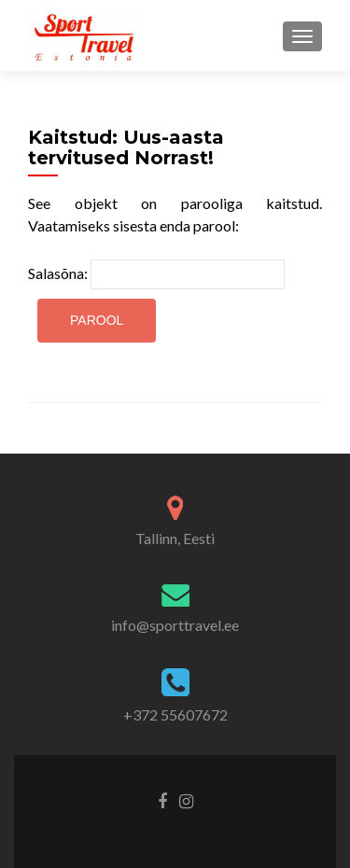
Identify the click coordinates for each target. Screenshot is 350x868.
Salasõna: (156, 274)
